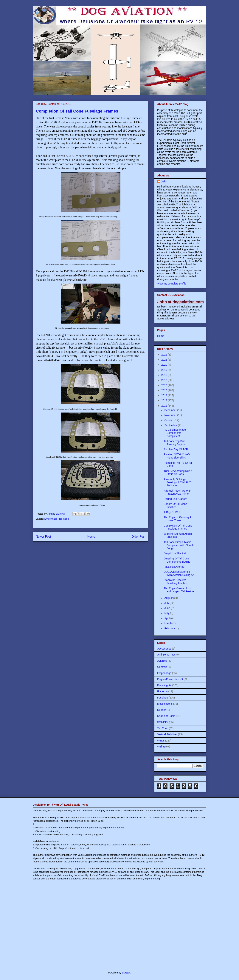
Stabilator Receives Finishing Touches (176, 582)
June (167, 608)
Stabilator (163, 722)
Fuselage (163, 698)
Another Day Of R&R (176, 449)
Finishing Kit (164, 685)
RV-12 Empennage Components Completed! (175, 433)
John (164, 181)
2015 (165, 390)
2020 (165, 365)
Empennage (51, 519)
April (167, 618)
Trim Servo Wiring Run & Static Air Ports (178, 473)
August (169, 598)
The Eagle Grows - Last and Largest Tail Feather (179, 590)
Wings (161, 741)
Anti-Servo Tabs (166, 655)
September (171, 425)
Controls (162, 667)
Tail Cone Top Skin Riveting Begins (175, 443)
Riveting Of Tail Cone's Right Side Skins (177, 456)
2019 (165, 370)
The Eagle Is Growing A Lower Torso (177, 519)
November (171, 415)
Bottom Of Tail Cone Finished (175, 506)
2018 (165, 375)
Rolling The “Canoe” (175, 499)
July (167, 603)
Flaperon (162, 691)
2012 (165, 406)
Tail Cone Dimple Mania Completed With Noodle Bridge (179, 545)
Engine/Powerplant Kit (170, 679)
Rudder (162, 710)
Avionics (162, 661)
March (168, 623)
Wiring (161, 747)
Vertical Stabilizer (167, 734)
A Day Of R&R (172, 512)
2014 (165, 395)
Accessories (164, 649)
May (167, 613)
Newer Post (43, 537)
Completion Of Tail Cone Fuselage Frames (178, 527)
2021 (165, 360)
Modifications (165, 704)
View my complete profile (172, 284)
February (170, 628)
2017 (165, 380)
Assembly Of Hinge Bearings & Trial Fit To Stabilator (178, 482)
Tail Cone (64, 519)
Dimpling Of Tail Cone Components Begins (177, 560)
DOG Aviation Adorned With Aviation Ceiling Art (179, 573)
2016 (165, 385)
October (169, 420)
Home (91, 537)
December (171, 410)
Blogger (126, 973)
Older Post (138, 537)
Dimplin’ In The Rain (175, 553)
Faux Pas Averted (174, 567)
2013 (165, 400)
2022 (165, 355)
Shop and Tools (166, 716)
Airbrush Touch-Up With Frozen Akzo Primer (178, 492)
